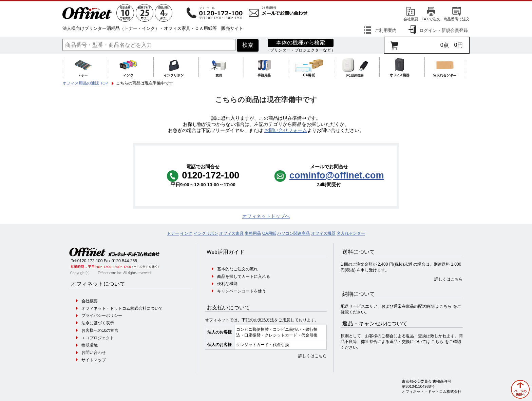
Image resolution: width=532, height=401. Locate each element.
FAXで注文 (431, 19)
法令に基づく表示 (98, 323)
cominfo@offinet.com (337, 175)
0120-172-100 (90, 261)
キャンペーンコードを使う (242, 291)
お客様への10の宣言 (100, 330)
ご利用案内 (386, 30)
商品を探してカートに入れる (244, 276)
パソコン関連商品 (293, 233)
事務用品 (253, 233)
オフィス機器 (323, 233)
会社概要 (411, 19)
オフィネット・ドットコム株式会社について (122, 308)
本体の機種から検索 (301, 43)
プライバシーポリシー (102, 316)
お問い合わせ (94, 352)
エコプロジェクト (98, 338)
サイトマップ (94, 360)
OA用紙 (269, 233)
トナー (173, 233)
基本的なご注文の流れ (237, 269)
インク (186, 233)
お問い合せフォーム (286, 130)
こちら (445, 306)
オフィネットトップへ (266, 216)
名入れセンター (351, 233)
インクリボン (206, 233)
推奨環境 (90, 345)
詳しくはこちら (312, 356)
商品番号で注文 (457, 19)
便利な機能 (227, 284)
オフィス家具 (231, 233)
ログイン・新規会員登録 (444, 30)
